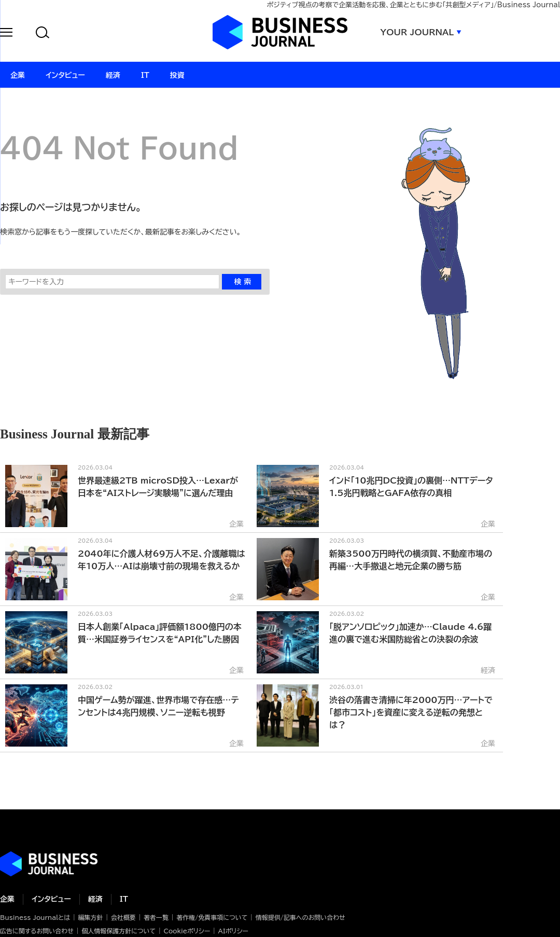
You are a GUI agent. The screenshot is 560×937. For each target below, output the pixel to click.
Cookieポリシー (187, 931)
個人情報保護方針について (118, 931)
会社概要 (123, 917)
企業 (7, 899)
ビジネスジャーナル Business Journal (280, 32)
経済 (95, 899)
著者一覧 (156, 917)
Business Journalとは (35, 917)
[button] (6, 34)
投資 (177, 75)
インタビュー (51, 899)
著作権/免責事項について (212, 917)
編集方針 (90, 917)
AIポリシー (233, 931)
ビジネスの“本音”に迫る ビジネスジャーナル (49, 864)
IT (124, 899)
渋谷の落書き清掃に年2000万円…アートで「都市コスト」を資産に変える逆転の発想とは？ (411, 712)
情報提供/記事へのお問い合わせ (300, 917)
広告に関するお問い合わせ (37, 931)
